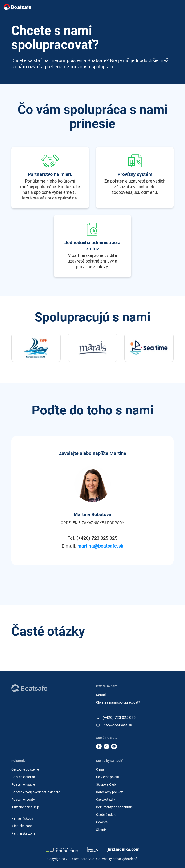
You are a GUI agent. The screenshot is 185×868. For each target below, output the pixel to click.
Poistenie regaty (23, 800)
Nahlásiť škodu (22, 818)
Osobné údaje (106, 815)
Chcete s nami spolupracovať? (118, 702)
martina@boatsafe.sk (100, 546)
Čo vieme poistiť (108, 777)
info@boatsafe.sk (117, 725)
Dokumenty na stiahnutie (114, 807)
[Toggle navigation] (175, 7)
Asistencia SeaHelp (25, 807)
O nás (100, 769)
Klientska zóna (22, 826)
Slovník (101, 830)
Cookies (102, 822)
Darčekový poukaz (109, 792)
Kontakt (102, 695)
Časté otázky (106, 800)
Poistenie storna (23, 777)
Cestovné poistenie (25, 769)
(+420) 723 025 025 (119, 718)
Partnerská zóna (23, 833)
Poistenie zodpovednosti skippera (36, 792)
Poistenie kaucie (23, 784)
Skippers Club (106, 784)
